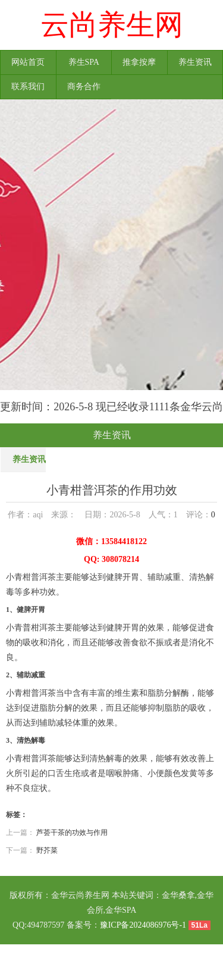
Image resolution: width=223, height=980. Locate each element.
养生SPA (84, 62)
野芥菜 (47, 850)
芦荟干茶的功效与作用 (72, 833)
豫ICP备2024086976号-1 (143, 925)
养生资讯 (195, 62)
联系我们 (28, 87)
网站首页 (28, 62)
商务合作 (84, 87)
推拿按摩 (139, 62)
